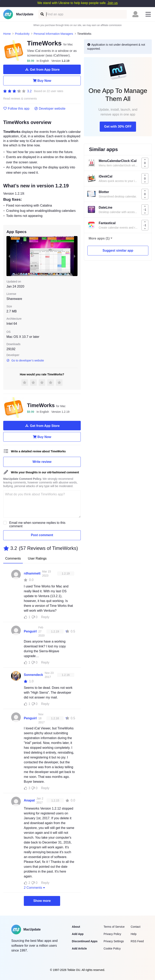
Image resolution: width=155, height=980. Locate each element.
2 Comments (35, 888)
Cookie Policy (112, 948)
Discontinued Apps (85, 941)
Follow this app (16, 109)
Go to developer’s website (25, 360)
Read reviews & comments (20, 99)
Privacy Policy (112, 934)
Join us (113, 3)
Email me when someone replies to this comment (37, 524)
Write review (42, 462)
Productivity (22, 34)
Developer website (50, 109)
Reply (45, 617)
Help (134, 934)
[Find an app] (42, 14)
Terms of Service (114, 927)
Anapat (29, 800)
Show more (42, 901)
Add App (78, 934)
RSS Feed (137, 941)
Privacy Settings (114, 941)
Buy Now (42, 81)
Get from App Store (42, 69)
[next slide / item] (75, 256)
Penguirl (30, 631)
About (76, 927)
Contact (135, 927)
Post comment (42, 535)
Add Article (79, 948)
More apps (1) (99, 238)
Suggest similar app (118, 251)
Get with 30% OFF (118, 127)
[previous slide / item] (9, 256)
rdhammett (32, 573)
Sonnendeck (33, 675)
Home (7, 34)
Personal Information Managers (53, 34)
